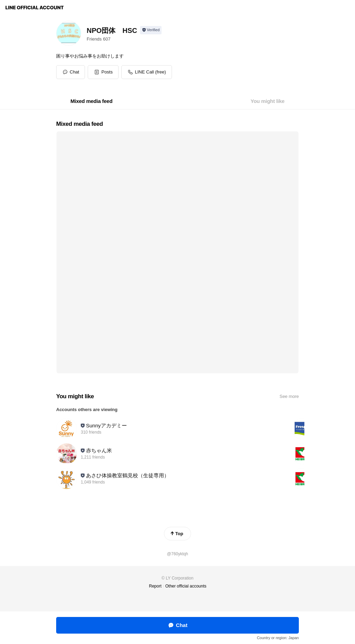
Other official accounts (186, 586)
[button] (103, 72)
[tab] (91, 101)
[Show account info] (151, 30)
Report (155, 586)
